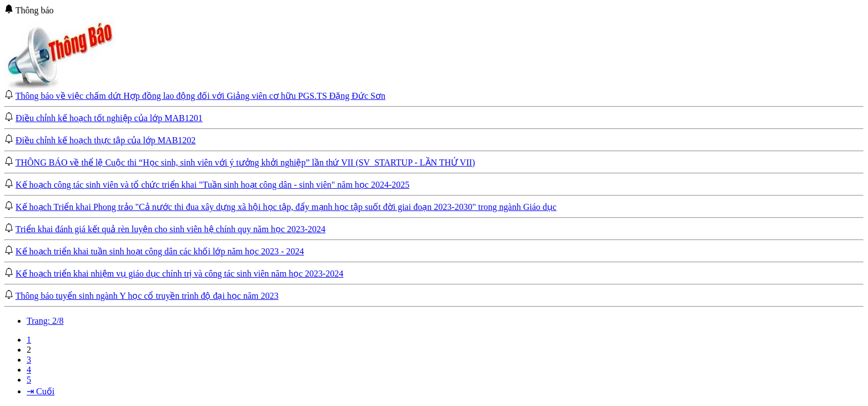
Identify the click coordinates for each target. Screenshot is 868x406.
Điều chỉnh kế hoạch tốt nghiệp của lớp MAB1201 (109, 118)
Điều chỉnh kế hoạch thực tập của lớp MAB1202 (106, 140)
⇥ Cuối (41, 391)
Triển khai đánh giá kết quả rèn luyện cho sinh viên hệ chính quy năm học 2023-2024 (170, 229)
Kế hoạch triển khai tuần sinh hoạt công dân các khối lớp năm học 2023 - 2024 (160, 251)
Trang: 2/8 (45, 321)
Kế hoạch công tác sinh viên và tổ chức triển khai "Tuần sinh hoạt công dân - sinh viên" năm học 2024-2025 (212, 185)
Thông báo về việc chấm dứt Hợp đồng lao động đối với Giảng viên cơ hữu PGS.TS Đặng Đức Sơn (200, 96)
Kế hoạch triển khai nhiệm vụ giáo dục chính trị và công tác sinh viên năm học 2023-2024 (179, 274)
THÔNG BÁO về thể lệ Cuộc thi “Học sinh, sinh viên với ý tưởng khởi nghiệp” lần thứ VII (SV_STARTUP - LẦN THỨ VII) (245, 162)
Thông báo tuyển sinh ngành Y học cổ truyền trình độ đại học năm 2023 (147, 296)
